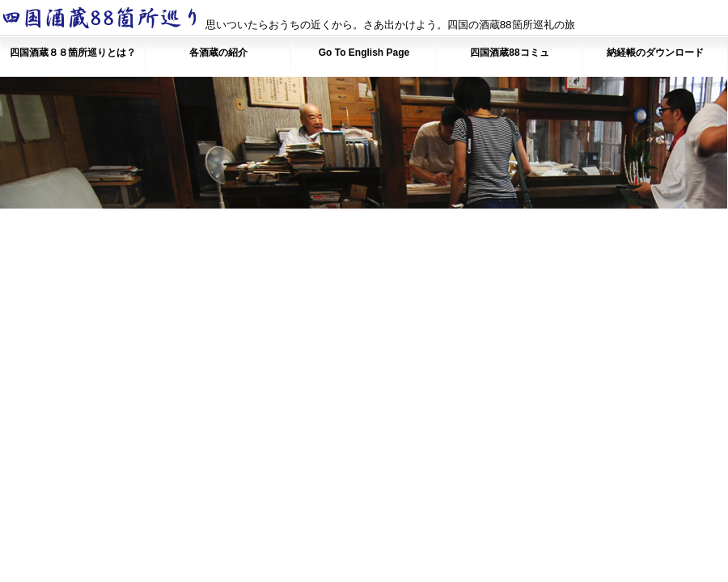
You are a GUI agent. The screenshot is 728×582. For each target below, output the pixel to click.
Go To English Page (364, 53)
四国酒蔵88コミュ (509, 53)
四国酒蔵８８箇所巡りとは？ (73, 53)
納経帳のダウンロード (655, 53)
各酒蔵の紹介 (218, 53)
